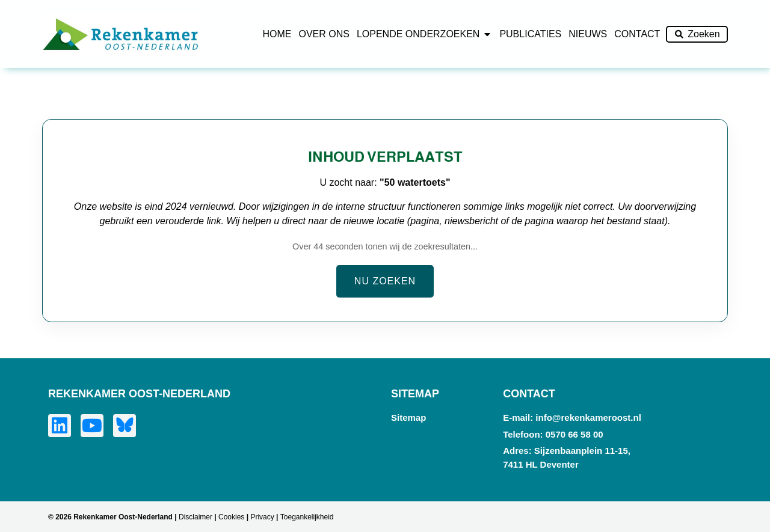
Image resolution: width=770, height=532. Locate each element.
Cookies (231, 517)
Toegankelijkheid (307, 517)
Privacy (262, 517)
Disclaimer (196, 517)
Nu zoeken (385, 281)
